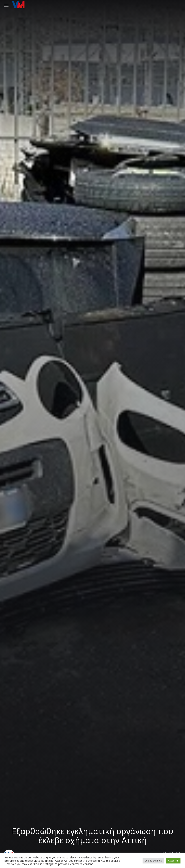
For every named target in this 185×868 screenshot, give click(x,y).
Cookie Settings (153, 861)
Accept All (173, 861)
